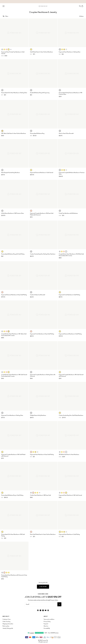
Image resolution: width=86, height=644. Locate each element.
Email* (28, 604)
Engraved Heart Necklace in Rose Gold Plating (42, 454)
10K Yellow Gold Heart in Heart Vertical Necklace (14, 133)
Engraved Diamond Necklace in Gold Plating (70, 334)
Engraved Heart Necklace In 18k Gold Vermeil (70, 495)
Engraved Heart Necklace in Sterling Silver (70, 52)
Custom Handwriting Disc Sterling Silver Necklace (43, 254)
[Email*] (41, 604)
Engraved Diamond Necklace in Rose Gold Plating (14, 295)
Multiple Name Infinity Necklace (38, 415)
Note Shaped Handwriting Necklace (10, 173)
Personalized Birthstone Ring (37, 133)
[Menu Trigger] (4, 6)
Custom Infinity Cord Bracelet (38, 295)
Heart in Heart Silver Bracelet (66, 133)
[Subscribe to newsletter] (59, 604)
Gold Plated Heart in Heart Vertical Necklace (41, 52)
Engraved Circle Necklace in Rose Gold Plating (42, 334)
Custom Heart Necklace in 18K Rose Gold (40, 495)
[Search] (80, 6)
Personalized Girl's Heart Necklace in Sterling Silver (14, 93)
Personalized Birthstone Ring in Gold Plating (12, 495)
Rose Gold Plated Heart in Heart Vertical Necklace (43, 534)
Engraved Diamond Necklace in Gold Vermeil (42, 173)
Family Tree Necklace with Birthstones (68, 213)
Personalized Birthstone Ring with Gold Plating (13, 254)
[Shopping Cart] (82, 6)
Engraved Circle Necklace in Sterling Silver (12, 415)
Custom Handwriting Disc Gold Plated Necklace (71, 415)
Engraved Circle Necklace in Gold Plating (69, 295)
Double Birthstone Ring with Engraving (40, 93)
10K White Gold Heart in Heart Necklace (69, 454)
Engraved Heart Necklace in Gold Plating (69, 534)
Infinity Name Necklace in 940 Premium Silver (13, 213)
